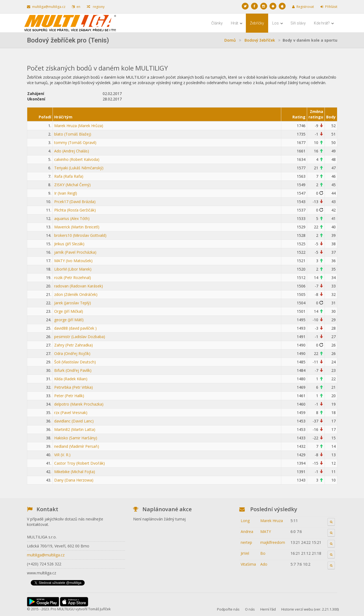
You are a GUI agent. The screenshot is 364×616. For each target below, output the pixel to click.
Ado (264, 564)
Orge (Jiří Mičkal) (69, 311)
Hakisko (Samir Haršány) (76, 438)
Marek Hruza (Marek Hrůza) (79, 126)
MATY (266, 531)
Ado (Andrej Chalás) (72, 151)
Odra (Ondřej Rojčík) (72, 353)
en (76, 7)
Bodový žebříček (260, 40)
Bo (263, 553)
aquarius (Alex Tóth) (72, 218)
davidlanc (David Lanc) (74, 421)
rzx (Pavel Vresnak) (71, 413)
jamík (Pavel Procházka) (75, 252)
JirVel (245, 553)
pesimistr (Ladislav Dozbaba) (80, 337)
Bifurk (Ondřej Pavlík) (73, 370)
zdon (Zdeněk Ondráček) (76, 294)
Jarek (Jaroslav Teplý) (73, 303)
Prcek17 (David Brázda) (75, 202)
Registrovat (303, 7)
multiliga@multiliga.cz (46, 7)
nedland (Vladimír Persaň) (77, 446)
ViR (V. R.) (62, 455)
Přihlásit (329, 7)
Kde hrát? (324, 23)
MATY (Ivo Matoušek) (73, 261)
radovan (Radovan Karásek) (79, 286)
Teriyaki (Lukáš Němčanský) (79, 168)
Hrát (237, 23)
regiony (96, 7)
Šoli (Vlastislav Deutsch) (75, 362)
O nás (250, 609)
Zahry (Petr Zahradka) (74, 345)
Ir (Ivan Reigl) (66, 193)
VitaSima (248, 564)
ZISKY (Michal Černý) (72, 185)
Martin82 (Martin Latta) (75, 429)
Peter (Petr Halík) (69, 396)
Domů (230, 40)
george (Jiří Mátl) (69, 320)
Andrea (247, 531)
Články (217, 23)
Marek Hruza (272, 521)
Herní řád (268, 609)
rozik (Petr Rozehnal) (73, 278)
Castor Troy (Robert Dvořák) (79, 463)
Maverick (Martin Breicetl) (77, 227)
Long (245, 521)
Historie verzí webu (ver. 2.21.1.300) (310, 609)
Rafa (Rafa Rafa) (69, 176)
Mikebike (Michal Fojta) (75, 472)
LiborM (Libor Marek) (73, 269)
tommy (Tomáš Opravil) (75, 142)
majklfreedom (273, 542)
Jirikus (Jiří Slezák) (69, 244)
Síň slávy (298, 23)
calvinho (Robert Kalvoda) (77, 159)
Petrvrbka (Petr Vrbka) (74, 387)
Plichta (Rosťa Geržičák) (75, 210)
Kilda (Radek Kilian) (71, 379)
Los (278, 23)
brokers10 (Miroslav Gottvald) (80, 235)
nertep (246, 542)
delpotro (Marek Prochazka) (79, 404)
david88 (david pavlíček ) (75, 328)
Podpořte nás (228, 609)
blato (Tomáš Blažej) (73, 134)
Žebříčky (257, 23)
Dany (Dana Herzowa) (74, 480)
